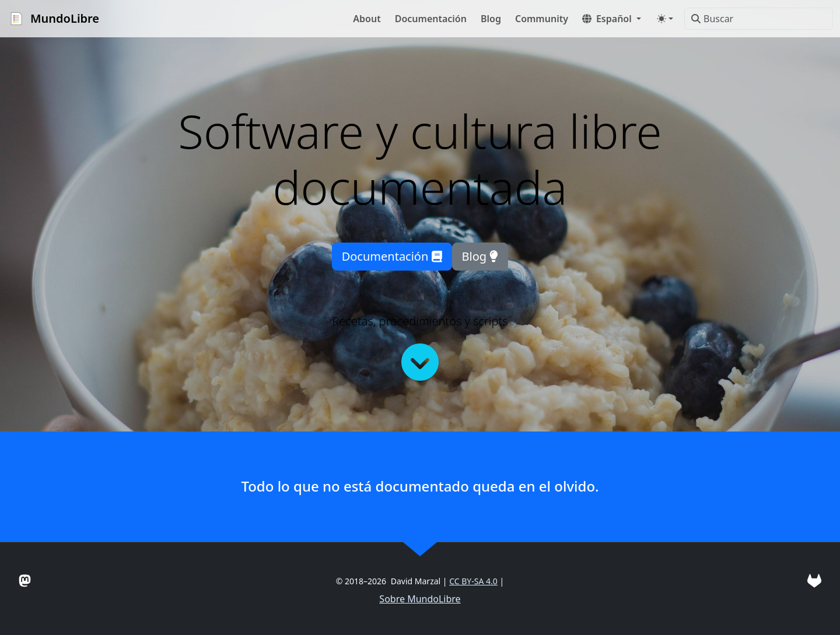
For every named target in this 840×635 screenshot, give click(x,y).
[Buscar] (759, 19)
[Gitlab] (814, 580)
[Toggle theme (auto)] (665, 19)
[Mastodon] (25, 580)
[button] (612, 19)
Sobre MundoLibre (420, 599)
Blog (480, 256)
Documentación (392, 256)
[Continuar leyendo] (420, 362)
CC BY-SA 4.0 (473, 581)
